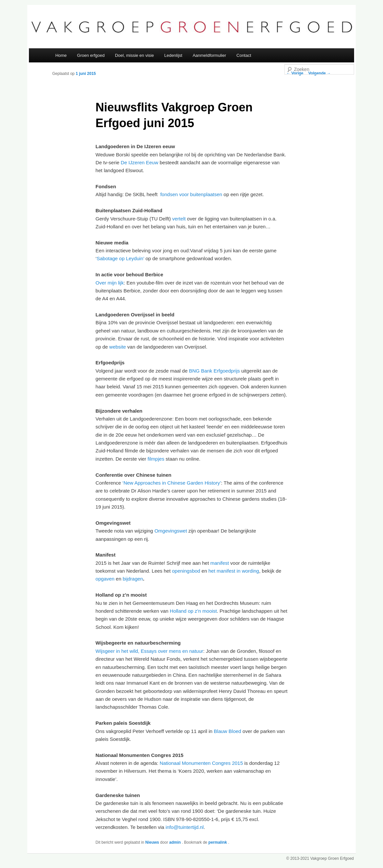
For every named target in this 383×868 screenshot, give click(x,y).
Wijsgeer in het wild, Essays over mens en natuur (149, 651)
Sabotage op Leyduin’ (120, 258)
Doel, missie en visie (135, 55)
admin (176, 842)
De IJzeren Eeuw (140, 162)
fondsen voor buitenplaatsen (191, 194)
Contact (244, 55)
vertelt (179, 219)
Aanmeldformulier (209, 55)
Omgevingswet (171, 531)
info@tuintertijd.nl (185, 827)
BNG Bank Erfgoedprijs (214, 371)
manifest (220, 563)
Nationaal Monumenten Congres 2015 (201, 763)
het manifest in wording (234, 571)
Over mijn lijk (110, 283)
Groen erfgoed (91, 55)
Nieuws (152, 842)
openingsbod (186, 571)
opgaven (105, 579)
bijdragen (133, 579)
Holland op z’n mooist (193, 611)
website (118, 347)
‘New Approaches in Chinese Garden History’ (172, 483)
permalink (218, 842)
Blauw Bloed (227, 731)
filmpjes (156, 459)
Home (61, 55)
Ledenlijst (173, 55)
